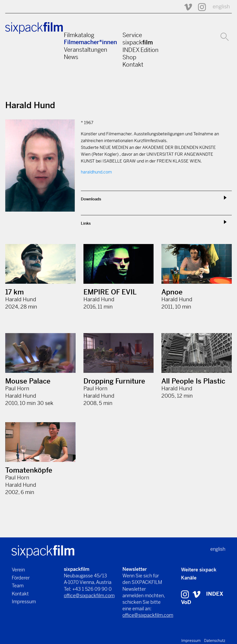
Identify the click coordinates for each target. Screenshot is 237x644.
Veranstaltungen (86, 50)
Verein (18, 570)
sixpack (138, 42)
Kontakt (133, 65)
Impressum (24, 602)
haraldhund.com (96, 172)
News (71, 57)
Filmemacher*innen (90, 42)
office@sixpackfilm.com (89, 596)
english (221, 7)
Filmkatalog (79, 35)
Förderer (21, 578)
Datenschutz (215, 641)
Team (18, 586)
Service (132, 35)
